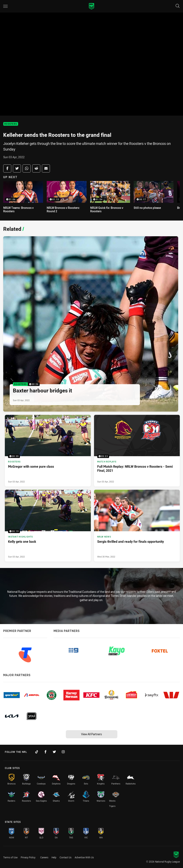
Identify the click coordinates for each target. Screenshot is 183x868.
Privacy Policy (28, 857)
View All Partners (91, 734)
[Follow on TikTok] (37, 752)
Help (54, 857)
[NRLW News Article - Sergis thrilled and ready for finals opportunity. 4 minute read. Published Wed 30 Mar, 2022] (137, 526)
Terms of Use (10, 857)
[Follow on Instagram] (63, 752)
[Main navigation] (5, 6)
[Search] (178, 6)
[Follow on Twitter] (54, 752)
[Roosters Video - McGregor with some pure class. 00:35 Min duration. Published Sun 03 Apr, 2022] (48, 451)
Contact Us (66, 857)
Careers (44, 857)
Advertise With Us (84, 857)
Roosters (11, 124)
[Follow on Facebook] (45, 752)
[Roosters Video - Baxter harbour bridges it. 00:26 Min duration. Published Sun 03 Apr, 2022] (91, 324)
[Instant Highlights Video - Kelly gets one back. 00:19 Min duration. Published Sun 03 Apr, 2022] (48, 526)
